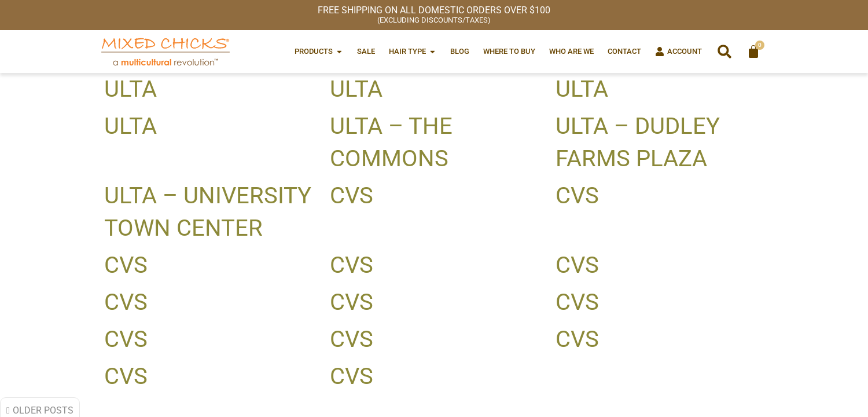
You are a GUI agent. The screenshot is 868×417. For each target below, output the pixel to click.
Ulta (130, 89)
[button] (724, 52)
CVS (352, 195)
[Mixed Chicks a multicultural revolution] (165, 52)
